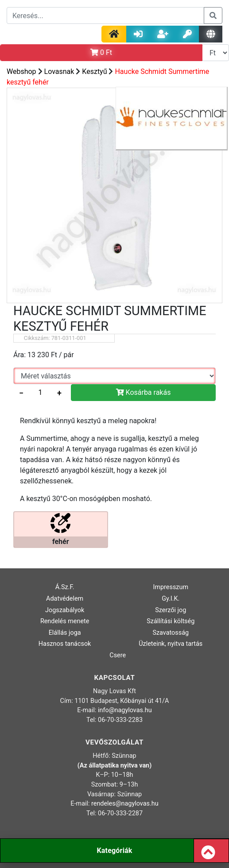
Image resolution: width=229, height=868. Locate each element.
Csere (118, 655)
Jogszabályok (65, 610)
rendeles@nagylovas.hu (125, 804)
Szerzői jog (171, 610)
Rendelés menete (65, 621)
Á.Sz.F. (65, 587)
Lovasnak (59, 71)
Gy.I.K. (171, 599)
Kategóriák (114, 851)
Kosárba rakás (144, 392)
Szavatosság (171, 633)
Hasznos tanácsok (65, 644)
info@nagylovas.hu (125, 710)
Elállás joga (65, 633)
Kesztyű (94, 71)
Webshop (21, 71)
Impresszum (171, 587)
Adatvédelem (65, 599)
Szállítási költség (171, 621)
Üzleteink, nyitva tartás (171, 644)
